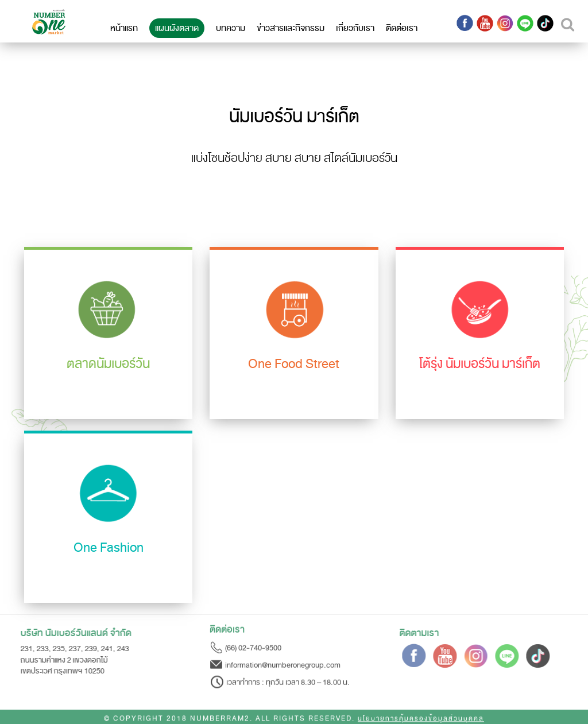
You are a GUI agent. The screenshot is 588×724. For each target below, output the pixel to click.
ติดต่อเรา (402, 28)
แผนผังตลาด (177, 28)
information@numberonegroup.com (283, 663)
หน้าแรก (124, 28)
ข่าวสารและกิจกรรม (291, 28)
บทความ (231, 28)
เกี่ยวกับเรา (355, 28)
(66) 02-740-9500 (253, 646)
